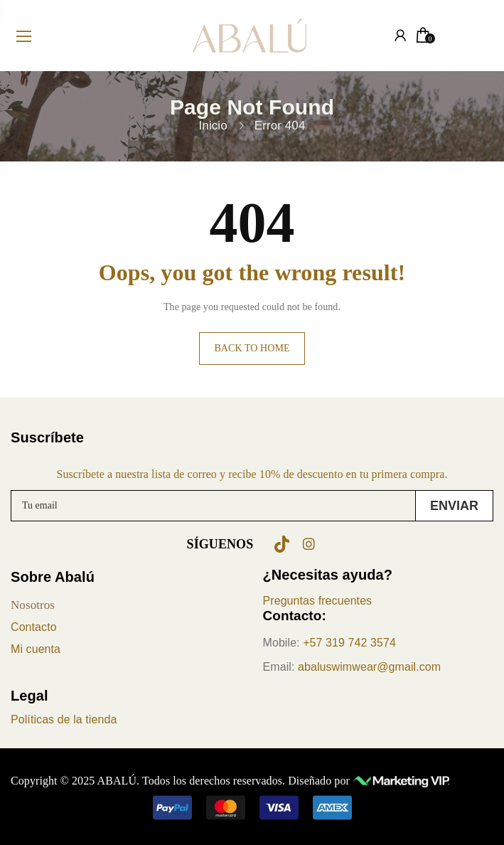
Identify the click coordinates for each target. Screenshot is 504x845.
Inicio (213, 126)
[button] (252, 808)
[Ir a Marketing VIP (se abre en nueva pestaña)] (401, 781)
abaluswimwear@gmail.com (369, 667)
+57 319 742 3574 (349, 643)
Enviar (454, 506)
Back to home (252, 348)
